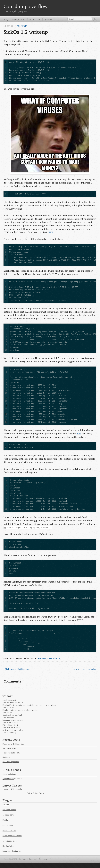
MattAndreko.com (9, 831)
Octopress (43, 859)
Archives (48, 19)
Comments (22, 26)
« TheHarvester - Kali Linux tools (17, 669)
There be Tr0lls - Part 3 (11, 753)
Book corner (35, 19)
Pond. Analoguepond (11, 762)
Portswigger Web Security (12, 836)
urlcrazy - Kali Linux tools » (85, 669)
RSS (95, 19)
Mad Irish (6, 820)
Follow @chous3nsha (35, 793)
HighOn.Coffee (8, 846)
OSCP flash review (9, 748)
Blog (6, 19)
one (79, 434)
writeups (57, 658)
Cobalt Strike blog (10, 841)
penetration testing (45, 658)
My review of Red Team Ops (13, 744)
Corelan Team (8, 815)
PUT (51, 232)
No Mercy (6, 757)
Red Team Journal (9, 810)
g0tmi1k (6, 805)
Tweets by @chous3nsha (12, 789)
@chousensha (8, 779)
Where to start (19, 19)
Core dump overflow (25, 6)
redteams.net (8, 825)
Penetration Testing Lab (12, 851)
